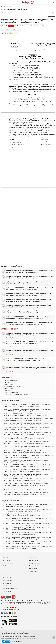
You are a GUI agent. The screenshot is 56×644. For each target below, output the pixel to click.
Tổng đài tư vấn (33, 571)
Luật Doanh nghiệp (15, 638)
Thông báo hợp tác (7, 591)
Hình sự (6, 384)
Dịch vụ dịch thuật (34, 566)
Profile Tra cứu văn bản (8, 563)
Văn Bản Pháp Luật (6, 638)
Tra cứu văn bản (33, 558)
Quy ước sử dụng (7, 583)
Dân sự (7, 363)
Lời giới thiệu (6, 558)
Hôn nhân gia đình (10, 338)
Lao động (7, 390)
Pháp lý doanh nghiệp (34, 563)
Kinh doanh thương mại (10, 386)
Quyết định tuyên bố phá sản (12, 393)
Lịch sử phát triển (7, 560)
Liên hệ (4, 566)
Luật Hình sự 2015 (31, 638)
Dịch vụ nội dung (33, 568)
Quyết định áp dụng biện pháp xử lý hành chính (17, 395)
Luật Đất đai (23, 638)
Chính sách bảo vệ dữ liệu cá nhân (10, 589)
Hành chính (7, 388)
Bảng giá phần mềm (7, 578)
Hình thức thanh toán (7, 581)
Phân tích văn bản (34, 560)
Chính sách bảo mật (7, 586)
